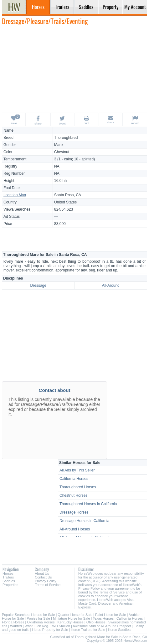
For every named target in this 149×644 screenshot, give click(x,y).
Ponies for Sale (38, 618)
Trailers (8, 577)
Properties (10, 585)
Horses (8, 573)
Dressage (38, 285)
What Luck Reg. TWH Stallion (47, 626)
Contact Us (43, 577)
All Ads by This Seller (77, 470)
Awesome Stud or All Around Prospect (102, 626)
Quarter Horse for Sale (75, 615)
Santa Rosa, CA (68, 195)
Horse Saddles (119, 630)
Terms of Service (48, 585)
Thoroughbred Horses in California (88, 504)
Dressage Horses (74, 512)
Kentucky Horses (71, 622)
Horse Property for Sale (50, 630)
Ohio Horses (96, 622)
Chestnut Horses (73, 495)
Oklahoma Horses (41, 622)
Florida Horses (13, 622)
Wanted (16, 626)
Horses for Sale (43, 615)
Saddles (9, 581)
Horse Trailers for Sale (88, 630)
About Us (42, 573)
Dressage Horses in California (84, 521)
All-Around (111, 285)
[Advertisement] (74, 69)
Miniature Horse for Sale (72, 618)
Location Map (15, 195)
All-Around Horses (75, 529)
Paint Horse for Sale (110, 615)
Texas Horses (103, 618)
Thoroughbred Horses (78, 487)
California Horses (74, 479)
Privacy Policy (45, 581)
